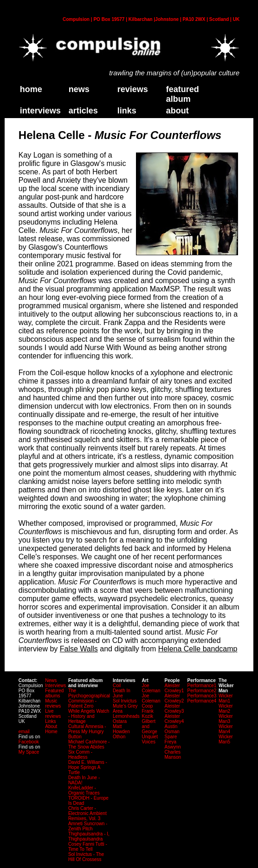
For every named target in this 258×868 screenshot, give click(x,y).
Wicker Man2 (226, 709)
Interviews (40, 111)
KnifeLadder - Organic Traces (84, 790)
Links (50, 721)
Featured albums (54, 693)
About (51, 726)
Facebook (29, 742)
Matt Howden (121, 729)
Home (51, 732)
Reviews (133, 89)
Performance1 (202, 686)
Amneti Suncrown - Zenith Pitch (88, 826)
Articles (83, 111)
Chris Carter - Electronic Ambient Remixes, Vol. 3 (87, 813)
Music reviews (53, 703)
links (127, 111)
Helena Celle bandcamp (198, 649)
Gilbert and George (149, 726)
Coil (117, 686)
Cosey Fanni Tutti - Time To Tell (88, 847)
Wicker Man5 (226, 739)
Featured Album (183, 94)
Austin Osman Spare (172, 732)
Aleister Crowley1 (174, 688)
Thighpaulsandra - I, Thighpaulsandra (89, 836)
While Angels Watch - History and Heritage (89, 716)
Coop (147, 706)
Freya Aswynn (173, 744)
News (79, 89)
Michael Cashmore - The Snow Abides (89, 744)
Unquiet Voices (149, 739)
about (177, 111)
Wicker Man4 (226, 729)
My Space (29, 752)
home (31, 89)
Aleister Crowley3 (174, 709)
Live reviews (53, 714)
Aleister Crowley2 (174, 698)
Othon (119, 737)
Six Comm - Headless (80, 755)
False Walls (79, 649)
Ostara (120, 721)
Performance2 (202, 691)
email (24, 732)
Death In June (122, 693)
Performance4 (202, 701)
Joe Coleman (151, 688)
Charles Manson (173, 755)
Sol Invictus (125, 701)
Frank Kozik (148, 714)
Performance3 (202, 696)
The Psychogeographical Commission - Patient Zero (89, 698)
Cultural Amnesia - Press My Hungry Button (87, 732)
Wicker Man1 (226, 698)
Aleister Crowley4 (174, 719)
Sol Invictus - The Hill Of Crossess (86, 857)
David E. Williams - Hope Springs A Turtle (88, 767)
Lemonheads (126, 716)
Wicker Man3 (226, 719)
